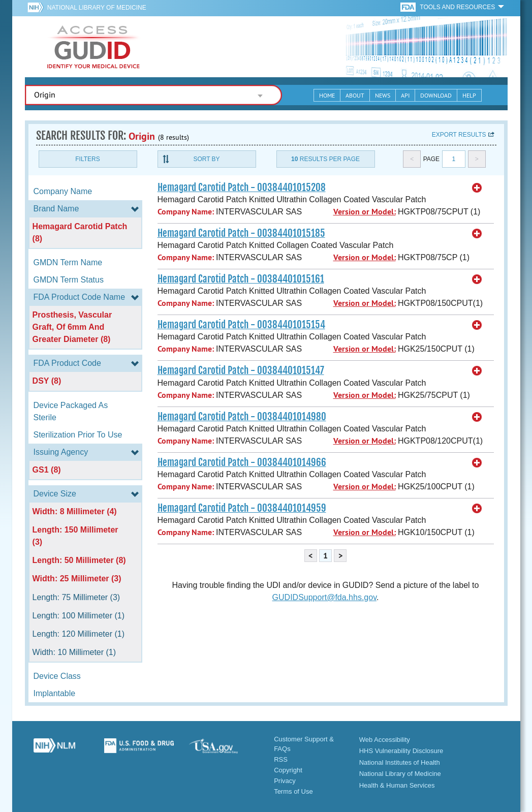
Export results (459, 135)
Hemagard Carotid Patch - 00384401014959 (242, 508)
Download (436, 95)
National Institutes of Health (400, 762)
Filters (87, 159)
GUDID (93, 47)
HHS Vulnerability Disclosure (401, 751)
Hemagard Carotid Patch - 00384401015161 (241, 279)
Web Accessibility (385, 740)
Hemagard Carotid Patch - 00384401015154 (241, 325)
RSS (281, 759)
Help (469, 95)
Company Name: (186, 212)
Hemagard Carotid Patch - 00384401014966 (242, 462)
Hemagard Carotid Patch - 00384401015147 (241, 370)
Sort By (206, 159)
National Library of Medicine (97, 8)
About (355, 95)
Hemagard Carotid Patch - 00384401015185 (241, 233)
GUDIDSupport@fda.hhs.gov (324, 597)
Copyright (288, 770)
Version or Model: (365, 212)
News (383, 95)
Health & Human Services (397, 785)
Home (327, 95)
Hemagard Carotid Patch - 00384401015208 (242, 188)
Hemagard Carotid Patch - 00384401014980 (242, 417)
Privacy (285, 781)
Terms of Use (293, 791)
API (405, 95)
